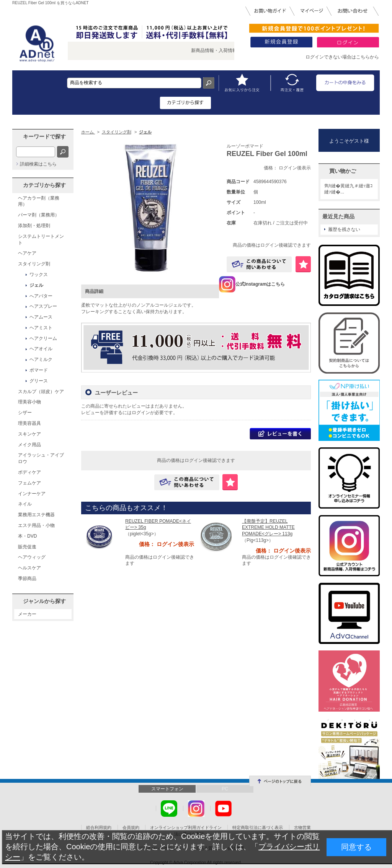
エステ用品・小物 (36, 525)
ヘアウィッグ (32, 557)
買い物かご (343, 171)
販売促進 (27, 547)
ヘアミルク (41, 359)
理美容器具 (29, 423)
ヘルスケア (29, 568)
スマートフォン (167, 789)
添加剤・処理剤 (34, 226)
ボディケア (29, 472)
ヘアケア (27, 253)
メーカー (27, 614)
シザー (25, 413)
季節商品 (27, 579)
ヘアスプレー (43, 306)
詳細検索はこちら (38, 164)
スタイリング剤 (34, 264)
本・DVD (27, 536)
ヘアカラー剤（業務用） (39, 201)
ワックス (39, 275)
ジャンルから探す (44, 601)
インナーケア (32, 494)
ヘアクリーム (43, 338)
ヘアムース (41, 317)
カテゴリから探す (44, 185)
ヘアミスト (41, 328)
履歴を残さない (344, 229)
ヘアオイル (41, 349)
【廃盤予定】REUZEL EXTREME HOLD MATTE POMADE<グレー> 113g (268, 528)
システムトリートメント (41, 240)
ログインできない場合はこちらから (342, 57)
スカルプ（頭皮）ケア (41, 392)
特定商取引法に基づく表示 (258, 827)
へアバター (41, 296)
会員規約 (131, 827)
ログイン (141, 413)
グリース (39, 381)
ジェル (36, 285)
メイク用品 (29, 445)
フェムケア (29, 483)
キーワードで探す (44, 137)
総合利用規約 (99, 827)
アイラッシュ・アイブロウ (41, 458)
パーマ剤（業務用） (39, 215)
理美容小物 (29, 402)
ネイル (25, 504)
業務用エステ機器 (36, 515)
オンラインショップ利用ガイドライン (186, 827)
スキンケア (29, 434)
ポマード (39, 370)
